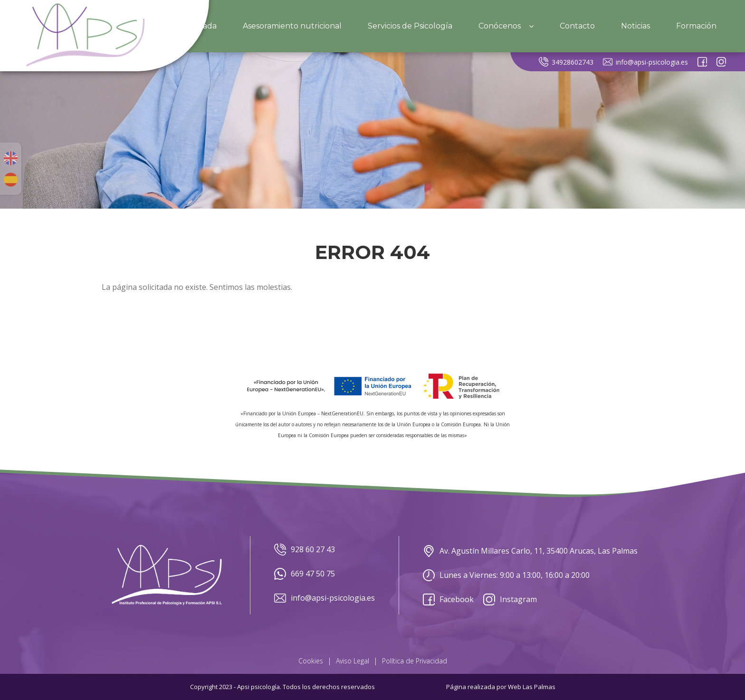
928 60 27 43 (305, 550)
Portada (201, 26)
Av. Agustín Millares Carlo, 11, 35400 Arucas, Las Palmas (530, 551)
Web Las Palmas (532, 687)
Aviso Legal (353, 661)
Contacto (577, 26)
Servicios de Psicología (410, 26)
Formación (696, 26)
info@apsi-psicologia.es (645, 62)
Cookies (311, 661)
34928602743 (566, 62)
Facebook (448, 599)
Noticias (635, 26)
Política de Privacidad (415, 661)
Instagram (510, 599)
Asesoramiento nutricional (292, 26)
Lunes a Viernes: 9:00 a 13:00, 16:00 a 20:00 (506, 575)
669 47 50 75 (305, 574)
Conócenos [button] (506, 26)
